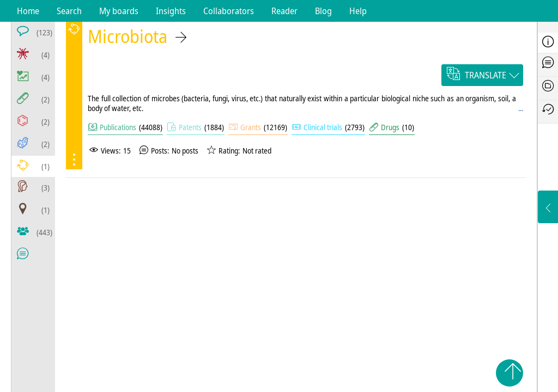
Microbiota (128, 36)
